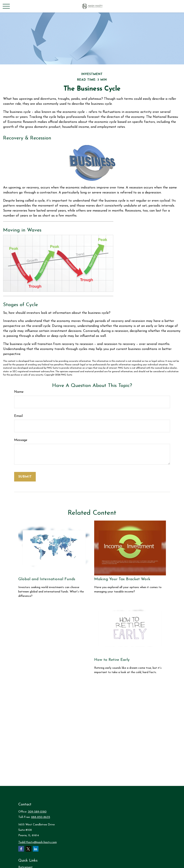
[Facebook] (21, 849)
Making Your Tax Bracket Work (122, 579)
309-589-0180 (37, 812)
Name (19, 392)
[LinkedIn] (36, 849)
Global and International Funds (47, 579)
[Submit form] (25, 477)
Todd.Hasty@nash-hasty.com (38, 842)
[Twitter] (28, 849)
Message (21, 440)
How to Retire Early (112, 660)
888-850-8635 (41, 817)
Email (18, 416)
